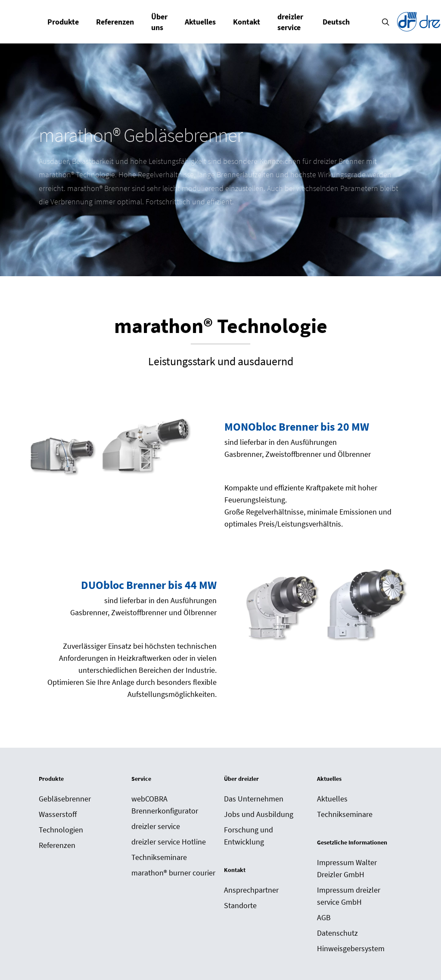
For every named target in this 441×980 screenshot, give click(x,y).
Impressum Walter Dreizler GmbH (347, 868)
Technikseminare (159, 857)
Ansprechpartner (251, 890)
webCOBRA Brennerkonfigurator (165, 805)
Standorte (240, 905)
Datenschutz (337, 933)
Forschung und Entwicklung (248, 836)
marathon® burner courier (173, 873)
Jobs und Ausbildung (259, 814)
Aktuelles (332, 799)
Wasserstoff (58, 814)
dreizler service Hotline (169, 842)
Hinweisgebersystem (351, 948)
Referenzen (57, 845)
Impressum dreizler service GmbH (349, 896)
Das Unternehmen (254, 799)
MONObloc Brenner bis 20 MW (297, 427)
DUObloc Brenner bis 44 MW (149, 585)
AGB (324, 917)
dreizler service (156, 826)
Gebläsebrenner (65, 799)
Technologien (61, 830)
